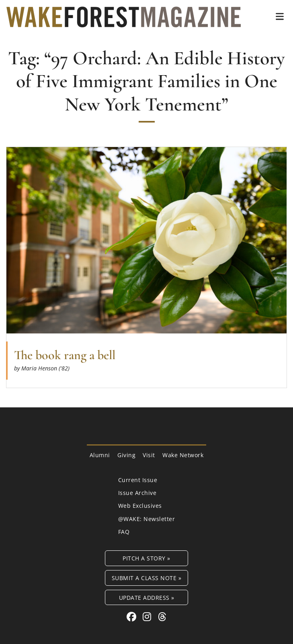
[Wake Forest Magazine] (124, 21)
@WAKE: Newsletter (147, 519)
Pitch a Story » (146, 558)
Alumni (100, 455)
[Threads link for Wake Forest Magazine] (162, 616)
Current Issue (138, 480)
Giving (126, 455)
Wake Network (183, 455)
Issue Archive (137, 493)
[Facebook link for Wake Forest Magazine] (133, 616)
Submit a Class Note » (147, 578)
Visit (149, 455)
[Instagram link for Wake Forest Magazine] (148, 616)
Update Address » (147, 598)
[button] (280, 16)
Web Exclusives (140, 506)
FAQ (124, 532)
